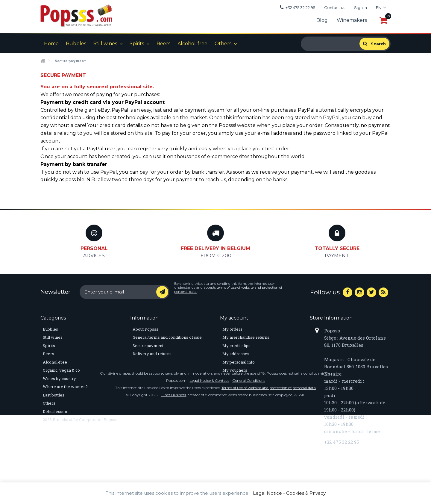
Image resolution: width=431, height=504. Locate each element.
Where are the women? (65, 387)
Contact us (335, 7)
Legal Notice (267, 493)
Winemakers (352, 20)
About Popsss (145, 329)
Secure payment (148, 346)
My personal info (239, 362)
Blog (322, 20)
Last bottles (54, 395)
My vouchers (235, 370)
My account (234, 318)
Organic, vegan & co (61, 370)
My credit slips (236, 346)
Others (223, 44)
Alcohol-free (192, 44)
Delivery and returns (152, 354)
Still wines (105, 44)
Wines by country (59, 379)
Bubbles (76, 44)
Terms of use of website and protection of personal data (269, 477)
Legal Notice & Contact (209, 470)
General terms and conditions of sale (167, 337)
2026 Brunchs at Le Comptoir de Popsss (80, 420)
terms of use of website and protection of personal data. (228, 290)
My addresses (236, 354)
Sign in (361, 7)
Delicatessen (55, 411)
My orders (232, 329)
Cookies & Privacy (306, 493)
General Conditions (249, 470)
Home (51, 44)
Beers (163, 44)
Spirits (137, 44)
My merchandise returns (246, 337)
